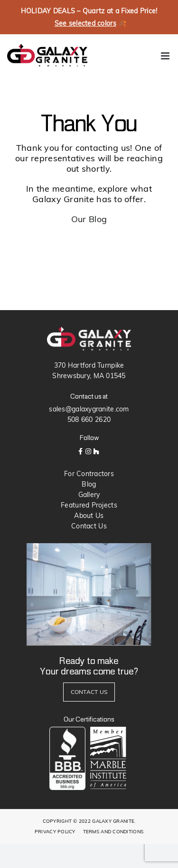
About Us (89, 516)
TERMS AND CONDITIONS (113, 832)
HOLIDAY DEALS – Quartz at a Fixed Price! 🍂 (89, 18)
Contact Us (89, 526)
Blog (89, 484)
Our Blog (89, 219)
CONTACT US (89, 692)
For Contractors (89, 474)
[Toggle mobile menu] (166, 56)
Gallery (89, 495)
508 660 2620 (89, 419)
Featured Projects (89, 505)
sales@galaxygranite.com (89, 409)
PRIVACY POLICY (55, 832)
